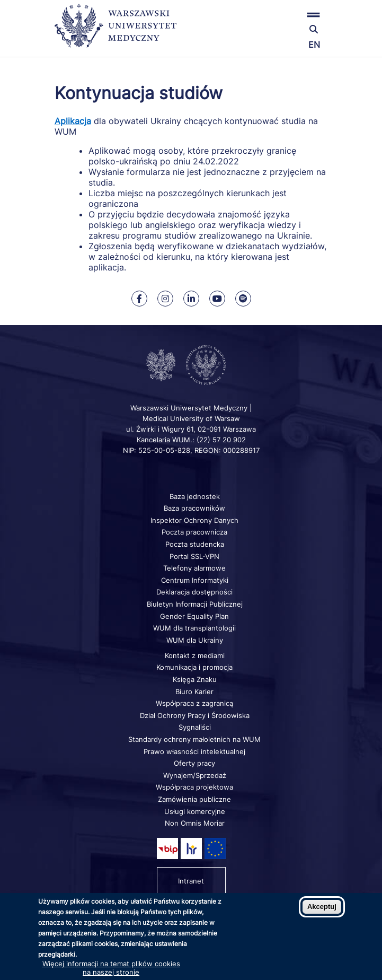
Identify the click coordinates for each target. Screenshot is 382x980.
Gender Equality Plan (194, 616)
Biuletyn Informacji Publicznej (195, 604)
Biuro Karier (194, 692)
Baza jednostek (195, 496)
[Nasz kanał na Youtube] (217, 299)
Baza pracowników (194, 508)
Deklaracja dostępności (194, 592)
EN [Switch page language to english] (314, 45)
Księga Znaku (195, 679)
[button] (283, 15)
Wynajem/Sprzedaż (195, 775)
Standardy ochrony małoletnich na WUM (194, 739)
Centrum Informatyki (195, 580)
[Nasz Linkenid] (191, 299)
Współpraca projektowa (194, 787)
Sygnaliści (195, 727)
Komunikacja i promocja (194, 667)
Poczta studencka (195, 544)
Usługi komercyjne (195, 811)
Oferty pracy (194, 763)
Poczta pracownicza (194, 532)
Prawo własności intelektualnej (194, 751)
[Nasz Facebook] (139, 299)
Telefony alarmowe (194, 568)
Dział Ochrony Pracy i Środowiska (195, 715)
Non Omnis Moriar (195, 823)
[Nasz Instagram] (165, 299)
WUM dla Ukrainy (195, 640)
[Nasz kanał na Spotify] (243, 299)
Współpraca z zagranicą (194, 703)
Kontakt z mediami (195, 655)
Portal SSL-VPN (194, 556)
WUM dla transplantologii (194, 628)
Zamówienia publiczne (194, 799)
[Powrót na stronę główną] (116, 30)
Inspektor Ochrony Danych (194, 520)
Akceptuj (322, 907)
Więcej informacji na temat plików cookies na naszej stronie (111, 968)
